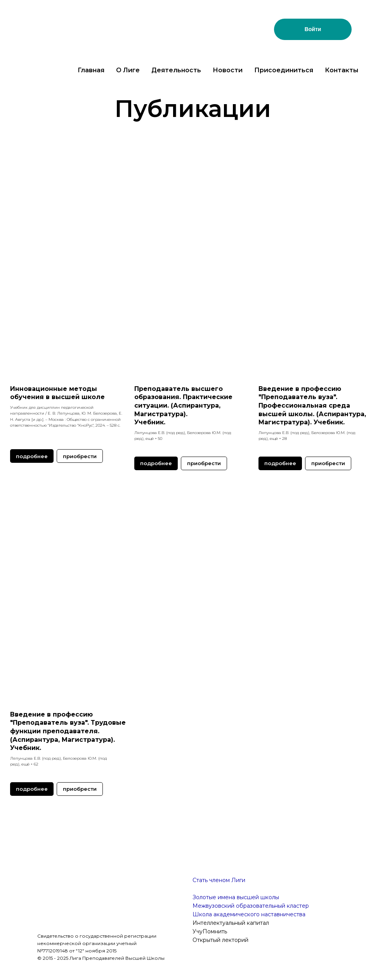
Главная (91, 70)
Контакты (342, 70)
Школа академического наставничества (249, 914)
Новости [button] (228, 70)
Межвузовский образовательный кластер (251, 906)
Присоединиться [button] (284, 70)
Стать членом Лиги (219, 880)
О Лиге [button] (128, 70)
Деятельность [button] (176, 70)
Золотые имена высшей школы (236, 897)
